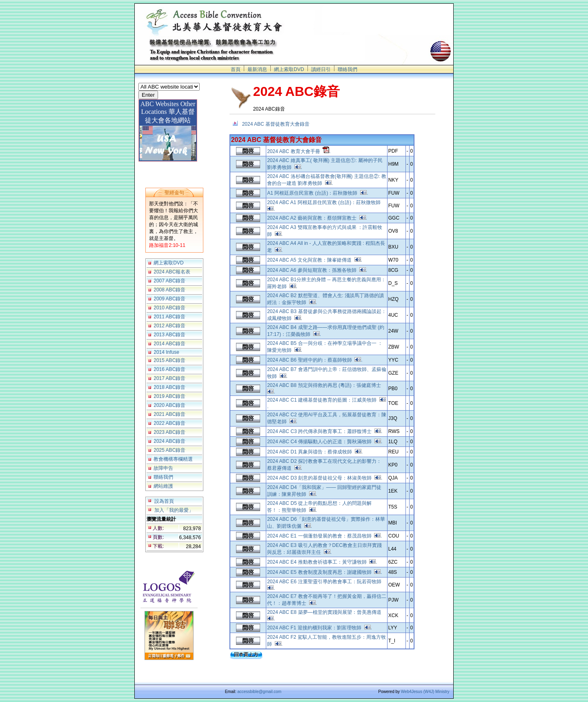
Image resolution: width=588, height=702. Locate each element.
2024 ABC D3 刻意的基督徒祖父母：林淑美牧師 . (325, 478)
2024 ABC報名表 (172, 272)
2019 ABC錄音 (169, 396)
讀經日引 (321, 69)
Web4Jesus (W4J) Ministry (425, 692)
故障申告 (163, 468)
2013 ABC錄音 (169, 335)
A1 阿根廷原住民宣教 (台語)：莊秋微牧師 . (317, 193)
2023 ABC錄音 (169, 432)
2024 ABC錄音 (169, 441)
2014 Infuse (166, 352)
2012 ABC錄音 (169, 326)
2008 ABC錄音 (169, 290)
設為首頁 (164, 501)
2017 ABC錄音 (169, 378)
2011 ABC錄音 (169, 317)
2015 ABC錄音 (169, 360)
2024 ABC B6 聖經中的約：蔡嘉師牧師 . (315, 360)
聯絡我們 (347, 69)
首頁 (236, 69)
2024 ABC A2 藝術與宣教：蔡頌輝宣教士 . (317, 218)
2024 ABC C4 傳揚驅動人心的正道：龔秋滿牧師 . (325, 442)
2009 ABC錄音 (169, 299)
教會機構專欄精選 (173, 459)
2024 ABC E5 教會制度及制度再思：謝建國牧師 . (324, 572)
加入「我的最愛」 (174, 510)
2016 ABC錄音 (169, 369)
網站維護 (163, 486)
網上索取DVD (289, 69)
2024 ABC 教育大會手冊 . (299, 151)
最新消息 (257, 69)
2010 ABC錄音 (169, 308)
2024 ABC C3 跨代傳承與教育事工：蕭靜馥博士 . (325, 431)
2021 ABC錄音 (169, 414)
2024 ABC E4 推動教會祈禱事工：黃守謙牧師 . (322, 562)
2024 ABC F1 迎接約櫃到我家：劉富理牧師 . (320, 628)
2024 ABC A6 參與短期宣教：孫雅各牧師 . (317, 270)
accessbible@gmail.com (259, 692)
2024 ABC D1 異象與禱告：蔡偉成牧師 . (315, 452)
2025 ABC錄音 (169, 450)
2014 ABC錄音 (169, 344)
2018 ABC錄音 (169, 387)
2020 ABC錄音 (169, 405)
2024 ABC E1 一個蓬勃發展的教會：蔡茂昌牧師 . (324, 536)
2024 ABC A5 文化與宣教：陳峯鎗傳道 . (315, 260)
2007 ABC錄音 (169, 281)
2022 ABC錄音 (169, 423)
